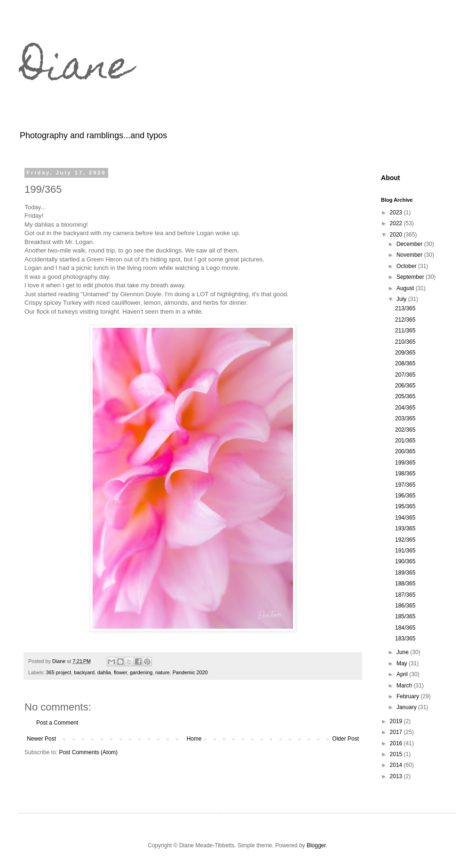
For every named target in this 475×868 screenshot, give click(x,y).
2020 (397, 235)
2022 (397, 223)
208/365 (405, 363)
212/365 (405, 320)
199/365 (405, 463)
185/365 (405, 616)
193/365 (405, 529)
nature (162, 672)
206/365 (405, 386)
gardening (141, 672)
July (402, 299)
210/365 (405, 342)
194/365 (405, 518)
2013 (397, 776)
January (407, 707)
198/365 (405, 473)
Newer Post (41, 739)
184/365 (405, 628)
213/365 (405, 308)
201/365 (405, 441)
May (403, 663)
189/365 (405, 573)
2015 (397, 754)
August (406, 288)
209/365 (405, 353)
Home (194, 739)
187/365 (405, 595)
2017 (397, 732)
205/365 (405, 396)
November (410, 255)
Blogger (316, 845)
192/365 (405, 540)
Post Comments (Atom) (88, 752)
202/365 (405, 430)
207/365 (405, 375)
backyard (84, 672)
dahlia (104, 672)
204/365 (405, 408)
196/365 (405, 496)
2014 (397, 765)
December (410, 244)
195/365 (405, 506)
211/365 (405, 331)
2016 (397, 743)
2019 (397, 721)
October (407, 266)
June (403, 652)
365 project (59, 672)
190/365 (405, 561)
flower (120, 672)
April (403, 674)
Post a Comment (57, 723)
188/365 (405, 584)
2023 (397, 213)
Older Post (345, 739)
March (405, 686)
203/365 (405, 418)
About (391, 178)
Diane (75, 70)
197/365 (405, 485)
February (408, 696)
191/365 (405, 551)
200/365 (405, 451)
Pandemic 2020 (190, 672)
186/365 (405, 606)
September (411, 277)
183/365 (405, 639)
